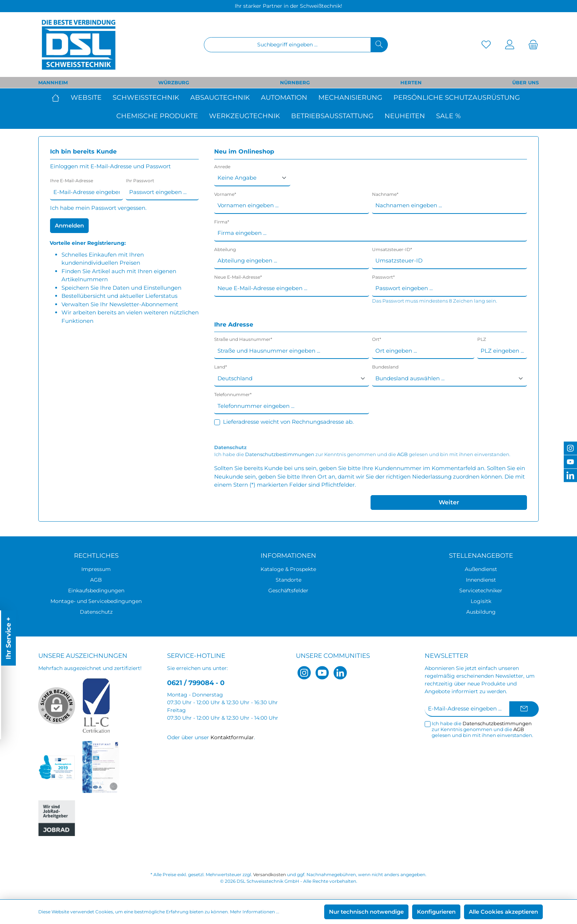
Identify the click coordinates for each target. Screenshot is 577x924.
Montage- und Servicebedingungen (96, 601)
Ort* (377, 339)
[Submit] (524, 709)
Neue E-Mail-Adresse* (238, 277)
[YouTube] (322, 673)
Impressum (96, 569)
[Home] (58, 98)
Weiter (449, 502)
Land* (221, 367)
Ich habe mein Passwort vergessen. (98, 208)
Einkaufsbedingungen (96, 590)
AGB (402, 454)
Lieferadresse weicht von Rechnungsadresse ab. (288, 422)
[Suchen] (379, 45)
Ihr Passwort (140, 181)
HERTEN (411, 82)
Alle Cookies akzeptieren (503, 912)
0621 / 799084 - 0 (196, 683)
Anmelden (69, 225)
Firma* (222, 222)
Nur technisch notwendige (366, 912)
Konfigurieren (436, 912)
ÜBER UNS (525, 82)
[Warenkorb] (531, 45)
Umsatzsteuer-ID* (392, 249)
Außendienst (481, 569)
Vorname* (225, 194)
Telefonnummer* (233, 394)
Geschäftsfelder (288, 590)
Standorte (288, 580)
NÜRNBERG (295, 82)
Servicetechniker (481, 590)
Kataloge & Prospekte (288, 569)
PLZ (482, 339)
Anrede (222, 167)
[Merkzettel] (486, 45)
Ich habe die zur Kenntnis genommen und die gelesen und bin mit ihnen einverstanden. (362, 454)
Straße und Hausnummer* (243, 339)
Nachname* (385, 194)
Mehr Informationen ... (255, 912)
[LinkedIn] (340, 673)
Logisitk (481, 601)
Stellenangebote (481, 556)
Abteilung (225, 249)
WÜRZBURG (174, 82)
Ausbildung (481, 612)
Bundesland (385, 367)
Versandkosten (270, 874)
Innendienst (481, 580)
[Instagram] (304, 673)
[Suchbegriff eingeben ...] (287, 45)
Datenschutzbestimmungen (280, 454)
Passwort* (383, 277)
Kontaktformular (232, 737)
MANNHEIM (53, 82)
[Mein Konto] (510, 45)
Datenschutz (96, 612)
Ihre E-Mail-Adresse (72, 181)
